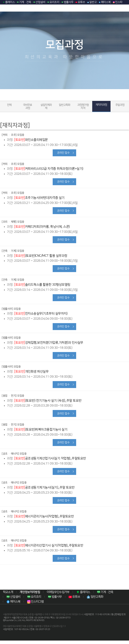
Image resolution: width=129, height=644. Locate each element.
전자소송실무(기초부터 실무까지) (41, 315)
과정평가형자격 (83, 106)
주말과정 (120, 105)
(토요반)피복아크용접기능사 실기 (41, 432)
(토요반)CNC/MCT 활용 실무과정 (41, 257)
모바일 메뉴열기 (124, 8)
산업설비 (39, 2)
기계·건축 (24, 2)
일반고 (92, 2)
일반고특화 (64, 105)
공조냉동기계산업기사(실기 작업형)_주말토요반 (50, 461)
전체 (9, 105)
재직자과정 (101, 105)
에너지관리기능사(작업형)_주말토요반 (44, 519)
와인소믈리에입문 (31, 140)
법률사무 (67, 2)
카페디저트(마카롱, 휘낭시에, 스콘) (42, 227)
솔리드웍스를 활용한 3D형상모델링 (42, 286)
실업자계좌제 (46, 106)
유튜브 (80, 2)
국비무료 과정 (28, 106)
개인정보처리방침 (30, 595)
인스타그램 (35, 605)
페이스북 (105, 2)
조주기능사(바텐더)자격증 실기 (39, 198)
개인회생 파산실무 (31, 373)
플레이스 (9, 2)
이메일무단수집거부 (58, 595)
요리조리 (53, 2)
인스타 (118, 2)
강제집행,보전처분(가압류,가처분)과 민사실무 (49, 344)
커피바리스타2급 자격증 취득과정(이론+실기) (49, 169)
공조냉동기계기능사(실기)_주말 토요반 (44, 490)
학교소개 (8, 595)
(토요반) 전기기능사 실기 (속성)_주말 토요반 (48, 403)
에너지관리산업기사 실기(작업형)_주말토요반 (49, 549)
